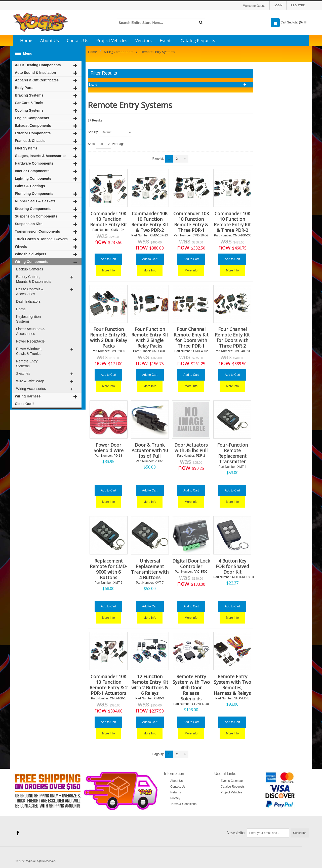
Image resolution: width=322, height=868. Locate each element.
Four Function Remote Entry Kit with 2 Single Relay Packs (150, 337)
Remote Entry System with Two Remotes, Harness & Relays (232, 685)
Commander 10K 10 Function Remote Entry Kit (109, 219)
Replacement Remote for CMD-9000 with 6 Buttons (109, 569)
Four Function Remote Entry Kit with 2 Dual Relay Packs (109, 337)
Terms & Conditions (183, 804)
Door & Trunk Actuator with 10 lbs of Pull (150, 450)
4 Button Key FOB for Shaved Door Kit (232, 566)
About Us (50, 40)
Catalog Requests (198, 40)
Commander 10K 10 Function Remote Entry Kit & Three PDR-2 (232, 222)
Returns (176, 792)
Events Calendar (232, 781)
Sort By (93, 132)
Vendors (144, 40)
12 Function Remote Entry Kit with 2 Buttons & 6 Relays (150, 685)
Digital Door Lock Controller (191, 564)
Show (92, 144)
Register (298, 5)
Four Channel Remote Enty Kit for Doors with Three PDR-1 (191, 337)
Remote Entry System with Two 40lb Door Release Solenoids (191, 688)
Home (26, 40)
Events (166, 40)
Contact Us (78, 40)
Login (278, 5)
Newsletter (236, 833)
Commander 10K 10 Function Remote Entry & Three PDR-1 (191, 222)
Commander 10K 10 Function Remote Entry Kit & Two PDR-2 (150, 222)
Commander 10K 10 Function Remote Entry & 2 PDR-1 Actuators (109, 685)
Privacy (175, 798)
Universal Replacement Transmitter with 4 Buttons (150, 569)
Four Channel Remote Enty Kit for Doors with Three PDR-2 (232, 337)
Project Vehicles (112, 40)
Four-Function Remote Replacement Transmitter (232, 453)
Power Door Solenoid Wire (109, 448)
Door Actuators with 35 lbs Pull (191, 448)
